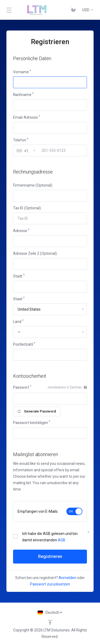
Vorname (21, 72)
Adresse (20, 231)
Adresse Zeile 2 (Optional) (35, 253)
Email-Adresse (25, 117)
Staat (18, 299)
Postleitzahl (23, 344)
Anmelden (67, 578)
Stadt (18, 276)
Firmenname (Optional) (33, 185)
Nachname (22, 95)
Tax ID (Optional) (27, 208)
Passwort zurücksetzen (50, 584)
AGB (62, 540)
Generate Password (37, 411)
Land (17, 322)
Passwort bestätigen (31, 423)
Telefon (20, 140)
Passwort (21, 387)
